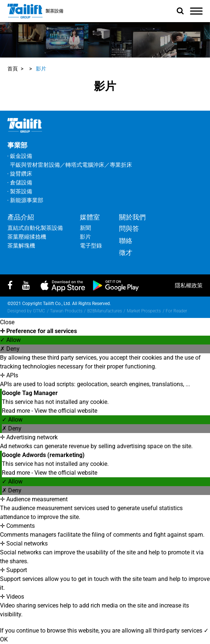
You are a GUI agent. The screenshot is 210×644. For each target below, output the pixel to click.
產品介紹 (21, 217)
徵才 (126, 252)
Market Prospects (144, 311)
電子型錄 (91, 246)
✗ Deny (10, 349)
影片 (41, 69)
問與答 (129, 228)
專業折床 (121, 165)
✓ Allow (10, 340)
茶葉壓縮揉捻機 (27, 237)
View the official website (66, 411)
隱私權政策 (189, 285)
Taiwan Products (66, 311)
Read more (17, 411)
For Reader (176, 311)
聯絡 (126, 241)
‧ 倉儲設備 (20, 183)
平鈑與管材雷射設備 (35, 165)
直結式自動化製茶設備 (35, 228)
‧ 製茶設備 (20, 191)
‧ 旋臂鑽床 (20, 174)
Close (7, 322)
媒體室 (90, 217)
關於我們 (132, 217)
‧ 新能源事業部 (25, 200)
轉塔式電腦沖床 (85, 165)
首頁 (13, 69)
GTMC (39, 311)
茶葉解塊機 (21, 246)
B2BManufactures (105, 311)
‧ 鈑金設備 (20, 156)
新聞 (85, 228)
